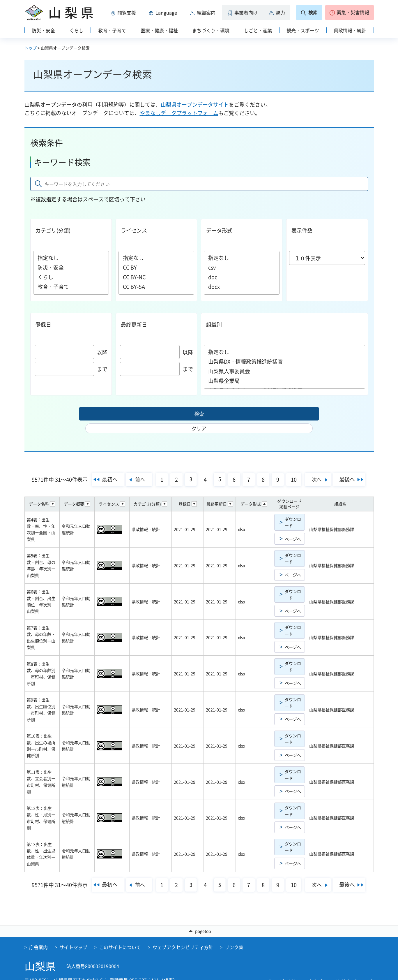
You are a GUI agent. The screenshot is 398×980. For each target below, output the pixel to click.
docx (242, 287)
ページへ (293, 527)
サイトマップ (73, 936)
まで (71, 369)
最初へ (103, 468)
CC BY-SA (156, 287)
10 (294, 468)
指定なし (71, 258)
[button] (125, 13)
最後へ (353, 468)
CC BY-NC (156, 277)
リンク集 (234, 936)
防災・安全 (71, 267)
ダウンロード (293, 511)
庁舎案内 (38, 936)
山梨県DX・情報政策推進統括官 (284, 361)
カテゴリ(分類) (53, 230)
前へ (136, 468)
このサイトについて (120, 936)
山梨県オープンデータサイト (195, 104)
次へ (321, 468)
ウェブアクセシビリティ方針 (183, 936)
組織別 (214, 324)
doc (242, 277)
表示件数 (302, 230)
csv (242, 267)
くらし (71, 277)
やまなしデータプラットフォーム (179, 113)
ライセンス (134, 230)
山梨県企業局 (284, 381)
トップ (31, 48)
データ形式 (219, 230)
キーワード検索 (62, 162)
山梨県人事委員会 (284, 371)
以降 (71, 352)
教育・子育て (71, 287)
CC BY (156, 267)
